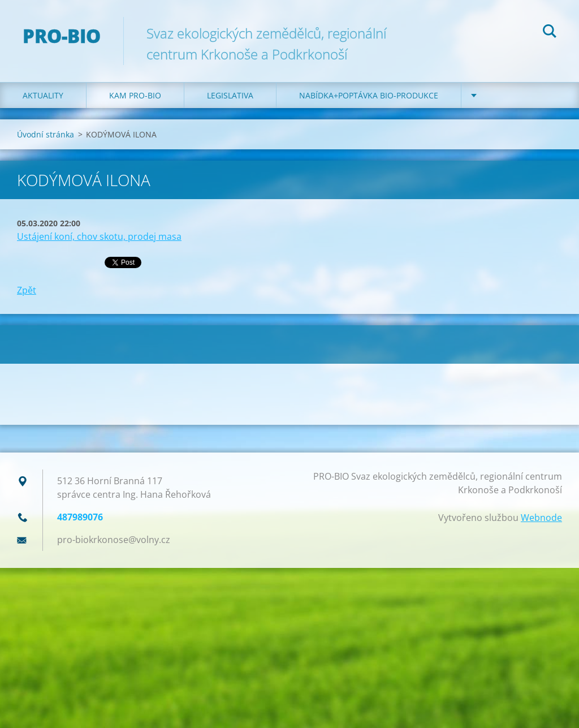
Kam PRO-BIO (135, 95)
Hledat (550, 33)
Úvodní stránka (46, 134)
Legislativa (230, 95)
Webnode (541, 518)
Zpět (27, 290)
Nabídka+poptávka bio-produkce (369, 95)
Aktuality (43, 95)
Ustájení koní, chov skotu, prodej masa (99, 236)
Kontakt (502, 95)
